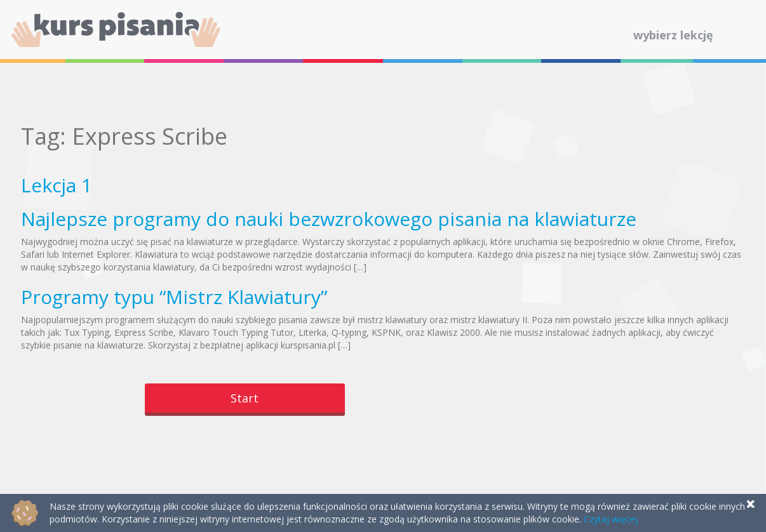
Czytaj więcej (611, 519)
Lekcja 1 (57, 185)
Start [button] (245, 398)
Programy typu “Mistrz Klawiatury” (174, 297)
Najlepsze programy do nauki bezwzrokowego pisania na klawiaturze (329, 219)
